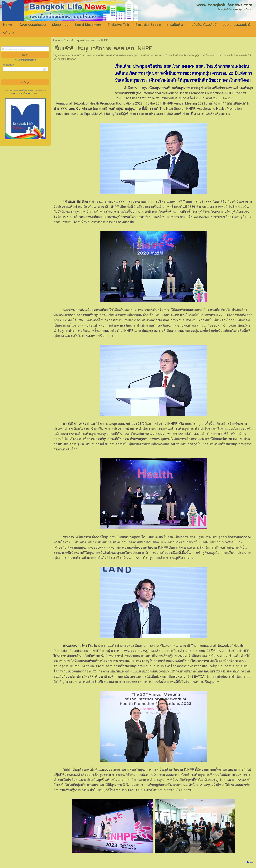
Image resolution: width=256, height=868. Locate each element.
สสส (115, 55)
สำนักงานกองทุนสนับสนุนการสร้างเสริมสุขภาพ (86, 55)
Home (57, 40)
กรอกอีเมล (8, 65)
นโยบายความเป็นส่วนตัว (22, 93)
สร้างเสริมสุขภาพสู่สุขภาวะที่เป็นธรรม (196, 55)
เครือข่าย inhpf (227, 55)
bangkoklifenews (67, 59)
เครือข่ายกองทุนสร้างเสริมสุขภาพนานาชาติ (143, 55)
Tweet (250, 862)
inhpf (171, 55)
